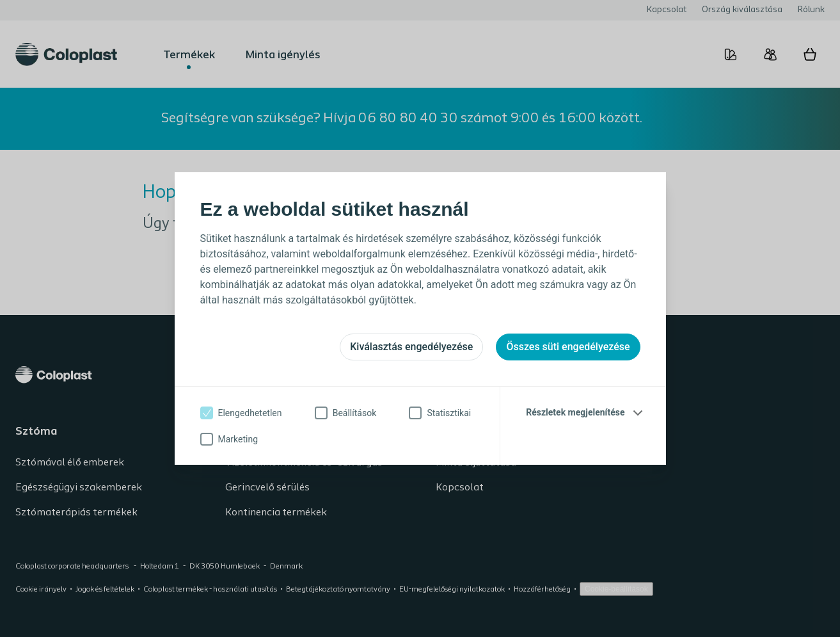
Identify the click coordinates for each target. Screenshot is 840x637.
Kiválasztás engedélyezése (411, 347)
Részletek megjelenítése (575, 412)
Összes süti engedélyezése (568, 347)
